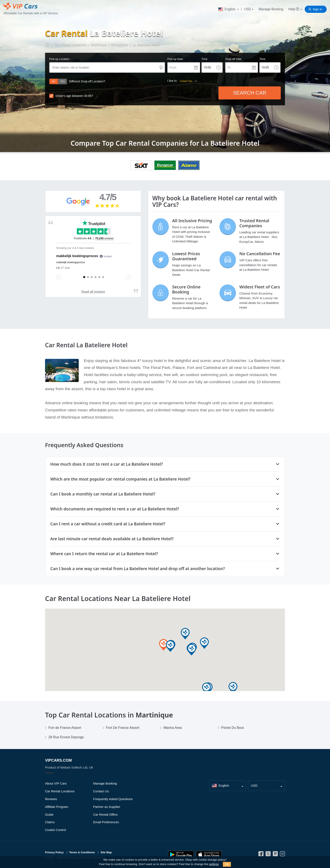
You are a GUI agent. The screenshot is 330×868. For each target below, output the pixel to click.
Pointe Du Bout (233, 728)
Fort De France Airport (123, 728)
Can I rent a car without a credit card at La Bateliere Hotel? (108, 524)
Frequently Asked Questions (113, 799)
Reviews (51, 799)
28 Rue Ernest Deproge (66, 737)
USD (247, 9)
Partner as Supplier (107, 807)
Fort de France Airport (65, 728)
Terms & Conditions (82, 852)
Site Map (106, 852)
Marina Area (173, 728)
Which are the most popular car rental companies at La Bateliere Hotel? (120, 479)
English (227, 9)
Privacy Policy (54, 852)
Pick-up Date (175, 59)
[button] (233, 688)
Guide (49, 814)
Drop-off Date (233, 59)
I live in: (172, 81)
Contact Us (101, 791)
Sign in (317, 9)
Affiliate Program (57, 807)
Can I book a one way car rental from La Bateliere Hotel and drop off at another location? (138, 569)
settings (214, 864)
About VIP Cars (56, 783)
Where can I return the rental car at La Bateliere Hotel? (104, 554)
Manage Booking (271, 9)
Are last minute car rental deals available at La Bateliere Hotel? (112, 539)
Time (204, 59)
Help (294, 9)
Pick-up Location (59, 59)
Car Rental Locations (60, 791)
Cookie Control (55, 830)
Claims (50, 822)
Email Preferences (106, 822)
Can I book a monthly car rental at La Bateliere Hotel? (103, 494)
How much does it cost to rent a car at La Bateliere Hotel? (107, 464)
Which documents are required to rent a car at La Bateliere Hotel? (115, 509)
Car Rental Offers (105, 814)
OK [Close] (227, 864)
